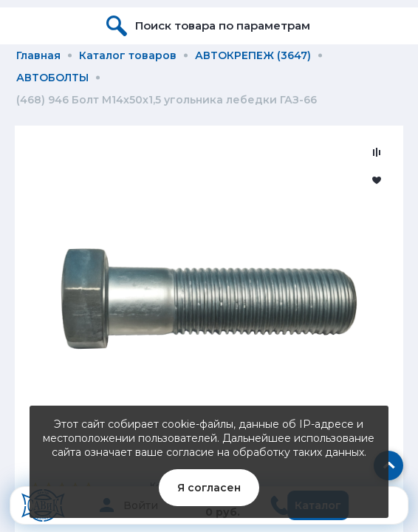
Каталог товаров (128, 55)
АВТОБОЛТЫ (52, 78)
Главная (38, 55)
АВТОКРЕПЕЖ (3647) (253, 55)
